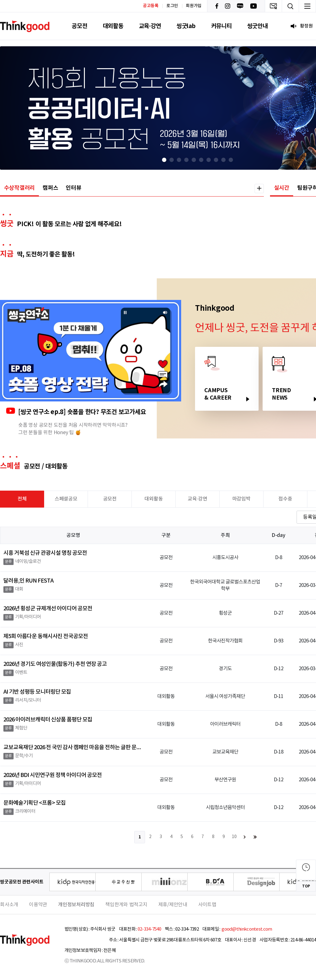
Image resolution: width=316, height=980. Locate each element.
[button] (164, 160)
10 (234, 837)
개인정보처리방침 (76, 905)
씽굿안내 (258, 26)
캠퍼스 (50, 188)
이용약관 (38, 905)
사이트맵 (207, 905)
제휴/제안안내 (173, 905)
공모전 (79, 26)
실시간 (282, 188)
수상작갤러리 (20, 188)
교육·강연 (150, 26)
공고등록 (151, 6)
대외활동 (113, 26)
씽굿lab (186, 26)
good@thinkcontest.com (247, 929)
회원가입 (194, 6)
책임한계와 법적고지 (126, 905)
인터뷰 (73, 188)
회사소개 (9, 905)
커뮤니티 (221, 26)
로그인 (172, 6)
